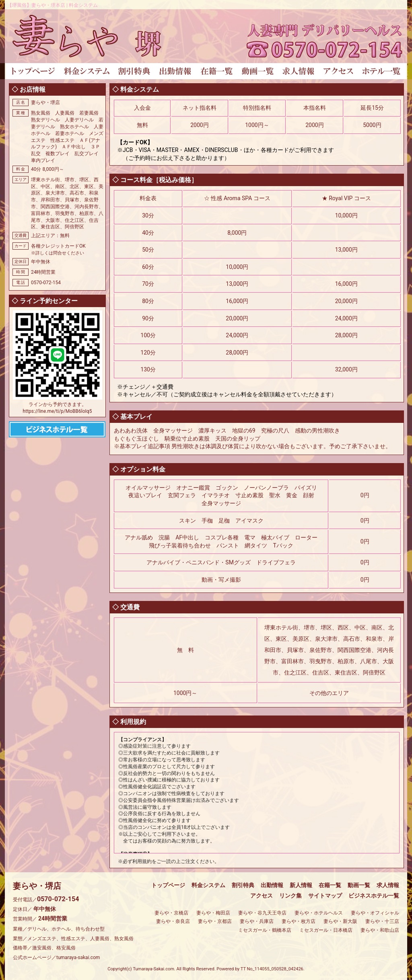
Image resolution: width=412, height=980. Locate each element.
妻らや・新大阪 (340, 921)
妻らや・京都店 (215, 921)
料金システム (208, 885)
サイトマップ (325, 896)
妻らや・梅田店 (213, 913)
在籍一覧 (330, 885)
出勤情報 (272, 885)
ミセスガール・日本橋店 (326, 930)
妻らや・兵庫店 (257, 921)
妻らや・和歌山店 (380, 930)
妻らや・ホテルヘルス (319, 913)
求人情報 (388, 885)
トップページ (168, 885)
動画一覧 (359, 885)
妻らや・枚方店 (299, 921)
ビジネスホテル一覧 (374, 896)
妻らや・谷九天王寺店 (262, 913)
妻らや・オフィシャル (375, 913)
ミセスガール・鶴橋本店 (265, 930)
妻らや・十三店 (382, 921)
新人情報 (301, 885)
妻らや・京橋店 (171, 913)
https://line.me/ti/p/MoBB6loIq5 (58, 411)
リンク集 (290, 896)
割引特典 (243, 885)
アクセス (262, 896)
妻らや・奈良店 (173, 921)
